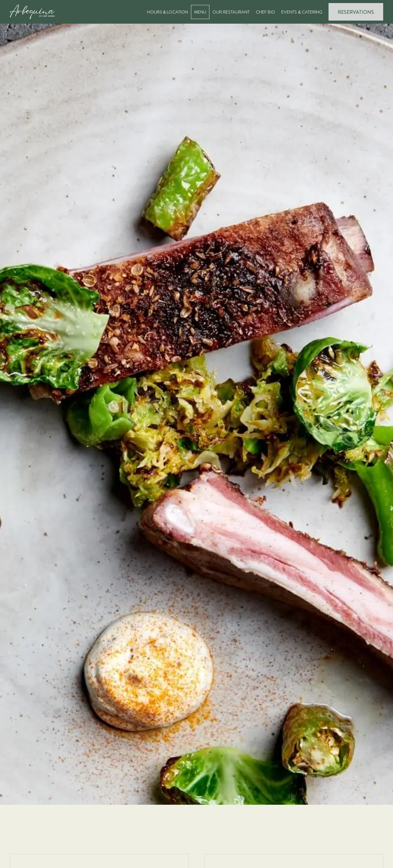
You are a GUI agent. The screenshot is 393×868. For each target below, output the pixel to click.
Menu (200, 12)
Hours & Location (168, 12)
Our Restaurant (231, 12)
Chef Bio (265, 12)
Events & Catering (302, 12)
